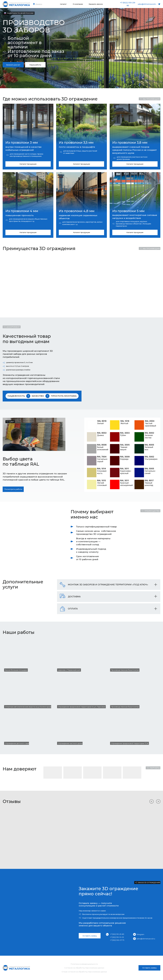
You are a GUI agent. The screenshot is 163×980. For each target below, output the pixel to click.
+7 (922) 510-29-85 (117, 934)
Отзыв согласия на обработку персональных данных (84, 972)
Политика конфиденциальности (84, 964)
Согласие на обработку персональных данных (84, 968)
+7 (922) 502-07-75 (117, 940)
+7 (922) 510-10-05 (117, 937)
